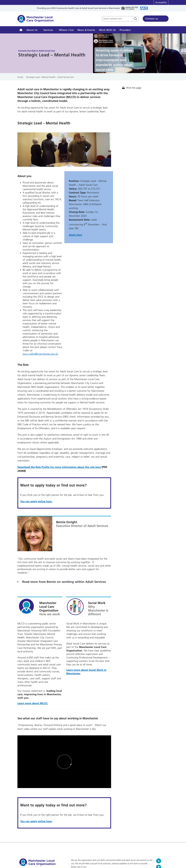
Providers (125, 30)
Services (48, 30)
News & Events (86, 30)
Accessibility (161, 2)
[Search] (135, 19)
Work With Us (107, 30)
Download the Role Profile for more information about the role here (59, 467)
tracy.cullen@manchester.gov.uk (40, 354)
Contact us (152, 19)
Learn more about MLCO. (33, 703)
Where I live (66, 30)
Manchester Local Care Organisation (36, 20)
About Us (32, 30)
